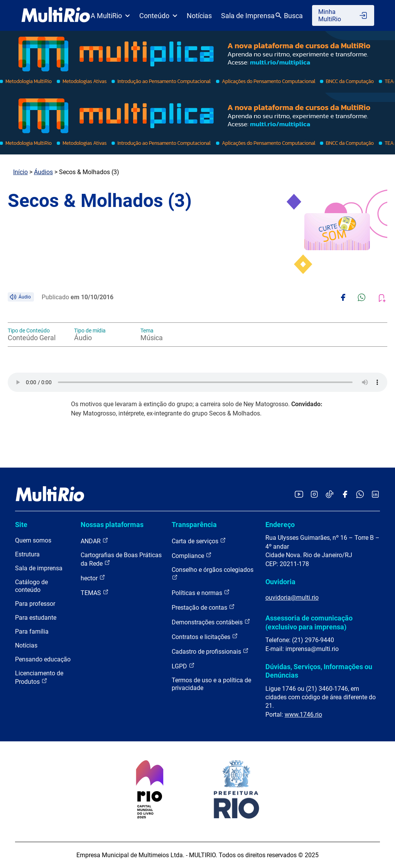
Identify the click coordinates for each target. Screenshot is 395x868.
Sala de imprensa (39, 568)
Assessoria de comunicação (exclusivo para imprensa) (309, 622)
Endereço (280, 525)
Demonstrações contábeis (211, 622)
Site (21, 525)
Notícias (199, 16)
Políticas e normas (201, 593)
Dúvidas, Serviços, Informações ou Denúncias (319, 671)
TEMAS (95, 593)
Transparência (194, 525)
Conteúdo (158, 16)
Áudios (43, 172)
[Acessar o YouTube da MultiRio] (299, 495)
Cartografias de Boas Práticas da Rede (121, 559)
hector (93, 578)
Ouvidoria (280, 582)
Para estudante (36, 618)
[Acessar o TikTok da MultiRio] (330, 495)
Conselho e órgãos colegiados (213, 573)
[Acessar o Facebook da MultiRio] (345, 495)
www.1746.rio (303, 715)
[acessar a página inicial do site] (56, 15)
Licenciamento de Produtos (39, 677)
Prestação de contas (203, 607)
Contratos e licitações (205, 637)
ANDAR (95, 541)
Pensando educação (43, 659)
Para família (32, 632)
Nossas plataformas (112, 525)
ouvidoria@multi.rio (292, 598)
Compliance (192, 555)
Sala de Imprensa (248, 16)
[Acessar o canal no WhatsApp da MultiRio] (360, 495)
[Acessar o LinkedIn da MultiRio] (375, 495)
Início (20, 172)
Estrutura (27, 554)
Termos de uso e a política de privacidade (211, 684)
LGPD (183, 666)
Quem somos (33, 540)
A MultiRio (110, 16)
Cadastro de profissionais (210, 651)
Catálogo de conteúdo (31, 586)
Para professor (35, 604)
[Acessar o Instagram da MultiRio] (314, 495)
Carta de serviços (199, 541)
